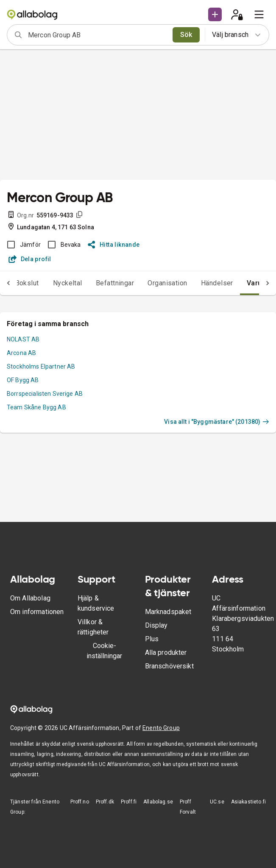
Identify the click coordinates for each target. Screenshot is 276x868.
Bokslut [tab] (27, 283)
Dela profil (30, 259)
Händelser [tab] (217, 283)
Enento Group (161, 728)
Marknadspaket (168, 612)
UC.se (217, 802)
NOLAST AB (23, 339)
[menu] (259, 14)
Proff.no (80, 802)
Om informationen (37, 612)
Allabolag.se (158, 802)
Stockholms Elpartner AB (41, 366)
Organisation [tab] (167, 283)
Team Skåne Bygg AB (36, 407)
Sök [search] (186, 35)
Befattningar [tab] (115, 283)
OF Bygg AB (23, 380)
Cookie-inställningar (104, 651)
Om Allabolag (30, 598)
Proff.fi (129, 802)
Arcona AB (21, 353)
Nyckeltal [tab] (68, 283)
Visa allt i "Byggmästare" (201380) (217, 422)
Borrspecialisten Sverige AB (45, 394)
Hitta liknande (114, 245)
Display (156, 625)
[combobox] (98, 35)
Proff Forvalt (188, 807)
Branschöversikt (169, 666)
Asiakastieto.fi (248, 802)
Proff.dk (105, 802)
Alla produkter (166, 652)
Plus (152, 639)
